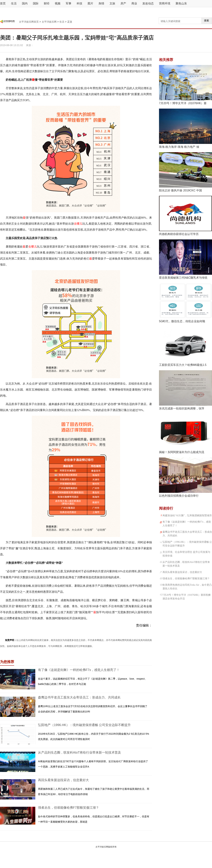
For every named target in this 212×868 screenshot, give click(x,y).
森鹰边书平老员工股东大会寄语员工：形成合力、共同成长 (79, 697)
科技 (79, 3)
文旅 (112, 3)
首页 (3, 3)
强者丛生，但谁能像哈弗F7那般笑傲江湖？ (68, 808)
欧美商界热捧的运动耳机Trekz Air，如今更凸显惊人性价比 (187, 587)
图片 (90, 3)
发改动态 (148, 3)
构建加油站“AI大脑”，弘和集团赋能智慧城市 (187, 515)
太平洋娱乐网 (49, 22)
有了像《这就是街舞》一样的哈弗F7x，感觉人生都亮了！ (79, 670)
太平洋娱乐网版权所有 (106, 847)
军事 (69, 3)
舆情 (101, 3)
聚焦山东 (181, 3)
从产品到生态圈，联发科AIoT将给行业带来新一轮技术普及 (79, 753)
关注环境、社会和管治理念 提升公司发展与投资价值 (186, 554)
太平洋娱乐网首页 (29, 22)
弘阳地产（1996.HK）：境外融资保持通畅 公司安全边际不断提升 (84, 725)
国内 (25, 3)
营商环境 (165, 3)
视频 (58, 3)
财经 (47, 3)
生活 (14, 3)
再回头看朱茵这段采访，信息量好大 (63, 780)
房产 (123, 3)
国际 (36, 3)
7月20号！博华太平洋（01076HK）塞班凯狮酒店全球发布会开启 (187, 597)
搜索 (207, 20)
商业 (134, 3)
